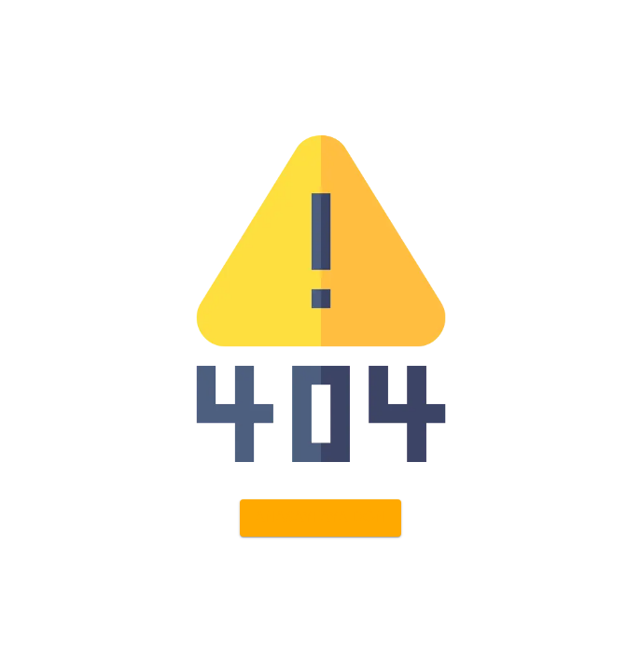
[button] (320, 518)
